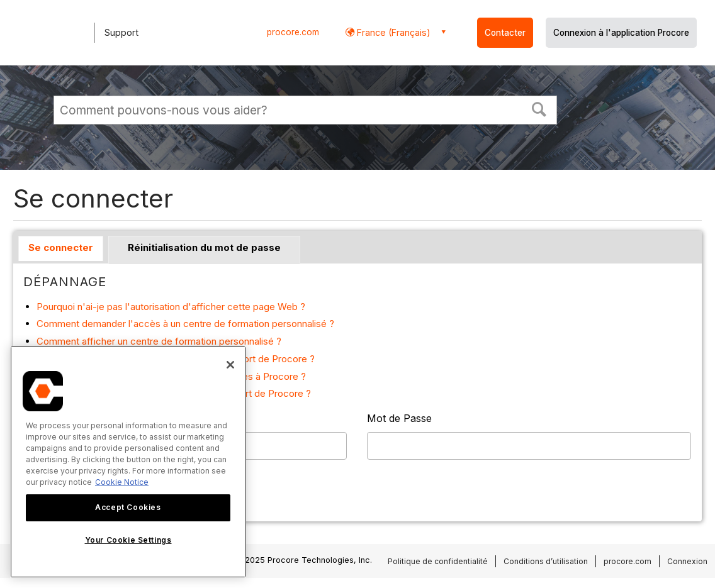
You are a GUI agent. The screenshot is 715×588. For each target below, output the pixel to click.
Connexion (687, 561)
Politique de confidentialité (438, 561)
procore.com (293, 32)
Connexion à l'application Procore (621, 33)
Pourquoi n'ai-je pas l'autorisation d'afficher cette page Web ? (171, 307)
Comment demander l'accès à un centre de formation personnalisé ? (185, 324)
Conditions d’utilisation (546, 561)
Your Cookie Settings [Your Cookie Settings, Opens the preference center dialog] (128, 540)
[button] (539, 108)
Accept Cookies (128, 507)
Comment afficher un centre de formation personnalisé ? (159, 341)
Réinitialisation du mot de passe (204, 247)
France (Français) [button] (392, 32)
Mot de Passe (399, 418)
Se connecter (61, 247)
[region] (128, 462)
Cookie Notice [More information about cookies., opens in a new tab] (122, 482)
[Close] (230, 365)
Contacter (505, 33)
